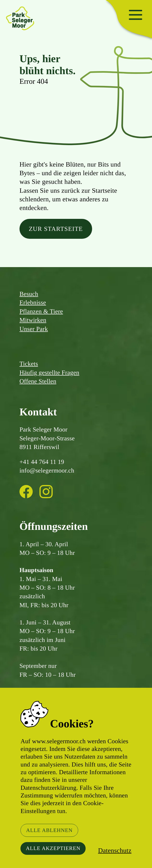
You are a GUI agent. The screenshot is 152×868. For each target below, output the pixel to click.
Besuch (29, 294)
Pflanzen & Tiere (41, 311)
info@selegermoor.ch (47, 470)
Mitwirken (33, 320)
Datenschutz (115, 850)
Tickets (29, 364)
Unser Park (34, 329)
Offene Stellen (38, 381)
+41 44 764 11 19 (42, 462)
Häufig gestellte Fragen (49, 373)
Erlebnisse (33, 302)
